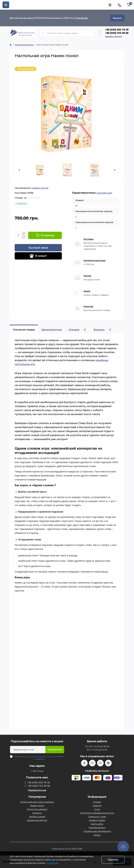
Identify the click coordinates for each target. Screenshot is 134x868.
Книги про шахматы (37, 809)
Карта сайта (97, 824)
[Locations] (110, 5)
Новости (97, 806)
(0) (25, 198)
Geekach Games (40, 188)
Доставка (88, 239)
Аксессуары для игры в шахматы (37, 802)
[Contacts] (119, 5)
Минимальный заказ (94, 260)
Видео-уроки (37, 806)
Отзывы (97, 802)
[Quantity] (18, 235)
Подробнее (81, 18)
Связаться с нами (97, 817)
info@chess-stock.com (97, 771)
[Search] (43, 33)
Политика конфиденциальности (39, 756)
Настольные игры (24, 45)
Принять (113, 860)
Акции (87, 291)
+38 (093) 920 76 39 (117, 30)
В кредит (38, 256)
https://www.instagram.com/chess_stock (92, 763)
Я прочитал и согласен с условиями (39, 758)
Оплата (87, 276)
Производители (97, 828)
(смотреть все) (104, 193)
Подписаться (55, 749)
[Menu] (6, 5)
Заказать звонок (114, 36)
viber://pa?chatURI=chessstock (100, 763)
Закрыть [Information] (117, 18)
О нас (97, 809)
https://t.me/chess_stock (108, 763)
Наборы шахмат (37, 817)
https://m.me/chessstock (84, 763)
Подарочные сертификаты (97, 831)
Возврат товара (97, 820)
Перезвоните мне (37, 790)
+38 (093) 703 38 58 (117, 33)
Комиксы (37, 813)
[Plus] (24, 234)
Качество (88, 306)
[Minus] (24, 237)
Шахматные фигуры (37, 820)
